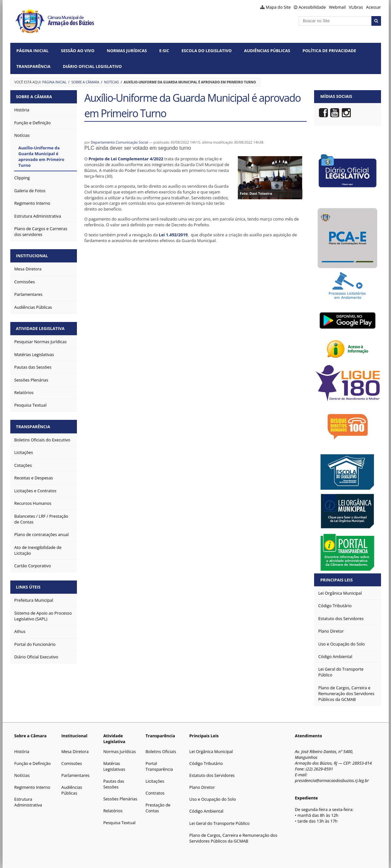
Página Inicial (33, 51)
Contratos (155, 793)
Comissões (72, 763)
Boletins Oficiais (161, 751)
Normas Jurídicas (127, 51)
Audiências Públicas (267, 51)
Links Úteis (29, 586)
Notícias (111, 82)
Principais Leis (336, 580)
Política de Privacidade (329, 51)
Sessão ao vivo (78, 51)
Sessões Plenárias (120, 799)
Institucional (32, 255)
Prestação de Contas (158, 808)
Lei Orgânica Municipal (211, 751)
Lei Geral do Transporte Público (219, 823)
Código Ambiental (206, 811)
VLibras (356, 7)
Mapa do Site (278, 7)
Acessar (374, 7)
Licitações (155, 781)
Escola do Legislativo (207, 51)
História (22, 751)
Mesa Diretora (75, 751)
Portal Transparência (159, 766)
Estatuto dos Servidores (212, 775)
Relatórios (113, 811)
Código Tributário (206, 763)
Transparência (33, 66)
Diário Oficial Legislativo (92, 66)
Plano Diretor (202, 787)
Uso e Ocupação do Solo (213, 799)
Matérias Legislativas (114, 766)
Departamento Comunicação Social (119, 142)
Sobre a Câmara (85, 82)
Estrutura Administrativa (28, 802)
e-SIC (164, 51)
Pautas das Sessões (114, 784)
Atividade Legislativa (41, 327)
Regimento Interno (32, 787)
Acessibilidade (312, 7)
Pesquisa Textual (119, 823)
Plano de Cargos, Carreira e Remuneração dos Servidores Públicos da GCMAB (233, 838)
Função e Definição (32, 763)
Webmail (337, 7)
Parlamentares (75, 775)
